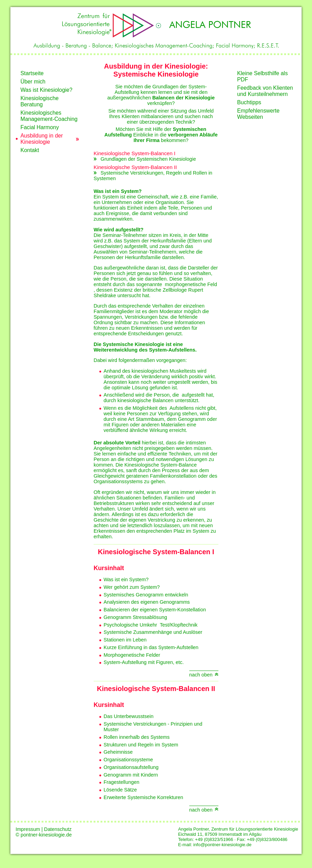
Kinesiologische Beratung (40, 101)
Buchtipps (249, 102)
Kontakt (30, 150)
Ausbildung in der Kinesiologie (42, 139)
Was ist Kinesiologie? (46, 90)
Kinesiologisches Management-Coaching (49, 116)
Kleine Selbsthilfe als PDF (262, 76)
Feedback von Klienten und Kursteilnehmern (265, 91)
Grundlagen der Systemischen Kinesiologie (148, 159)
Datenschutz (58, 829)
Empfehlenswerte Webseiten (258, 114)
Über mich (33, 82)
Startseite (32, 73)
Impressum (28, 829)
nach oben (201, 675)
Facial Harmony (40, 127)
